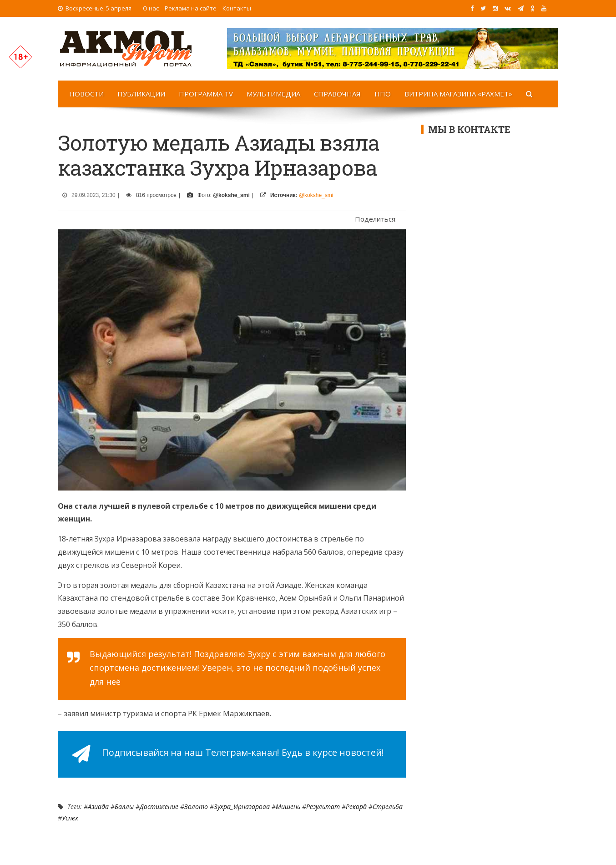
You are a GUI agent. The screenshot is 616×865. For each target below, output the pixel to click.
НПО (383, 94)
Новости (86, 94)
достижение (159, 807)
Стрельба (388, 807)
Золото (196, 807)
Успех (70, 818)
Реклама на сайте (191, 8)
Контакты (237, 8)
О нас (151, 8)
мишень (288, 807)
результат (323, 807)
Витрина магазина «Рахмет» (458, 94)
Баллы (124, 807)
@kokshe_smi (316, 195)
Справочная (337, 94)
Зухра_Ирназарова (242, 807)
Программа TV (206, 94)
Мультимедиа (273, 94)
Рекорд (356, 807)
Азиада (98, 807)
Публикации (141, 94)
